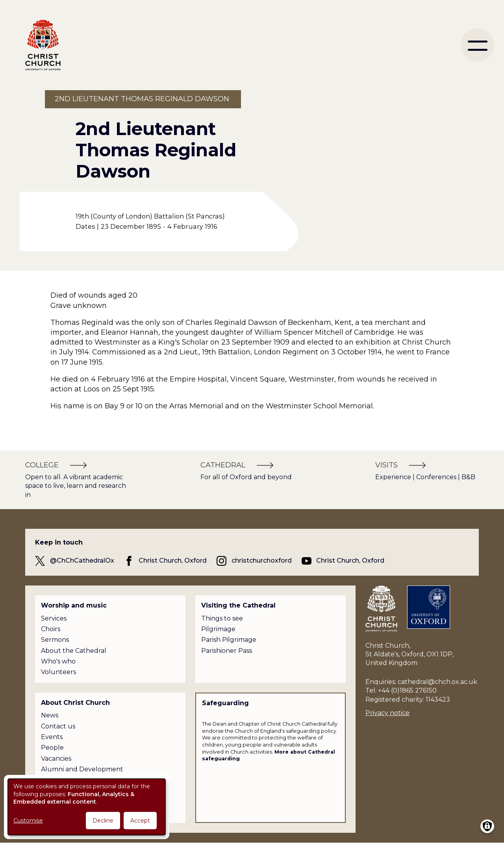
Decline (103, 821)
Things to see (222, 618)
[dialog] (87, 807)
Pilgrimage (218, 629)
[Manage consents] (487, 826)
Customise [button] (28, 821)
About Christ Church (75, 703)
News (50, 715)
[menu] (477, 45)
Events (52, 737)
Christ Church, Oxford (173, 560)
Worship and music (74, 605)
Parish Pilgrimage (229, 640)
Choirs (51, 629)
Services (54, 618)
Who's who (58, 661)
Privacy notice (387, 713)
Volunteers (58, 672)
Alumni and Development (82, 769)
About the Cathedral (74, 651)
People (52, 748)
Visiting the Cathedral (238, 605)
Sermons (55, 640)
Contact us (58, 726)
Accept (140, 821)
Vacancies (56, 759)
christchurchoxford (262, 560)
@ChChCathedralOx (82, 560)
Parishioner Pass (227, 651)
